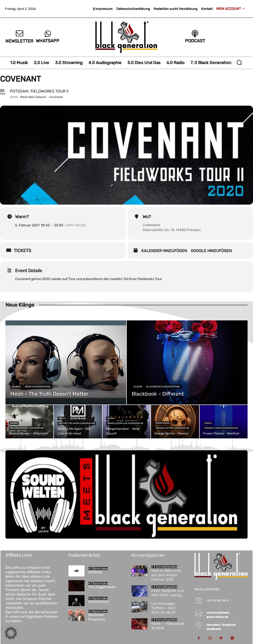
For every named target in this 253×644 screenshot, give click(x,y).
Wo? (147, 217)
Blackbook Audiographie (163, 387)
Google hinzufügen (211, 251)
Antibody (95, 572)
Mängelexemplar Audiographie (125, 423)
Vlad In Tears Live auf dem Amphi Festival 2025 (166, 575)
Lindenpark (151, 225)
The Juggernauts (102, 587)
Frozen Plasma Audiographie (221, 428)
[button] (239, 62)
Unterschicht (99, 602)
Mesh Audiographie (38, 387)
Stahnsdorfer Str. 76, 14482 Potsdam (172, 230)
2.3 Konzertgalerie (164, 567)
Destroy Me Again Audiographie (77, 423)
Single (62, 418)
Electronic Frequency (97, 617)
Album (16, 387)
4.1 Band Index (98, 569)
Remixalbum (163, 423)
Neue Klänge (20, 305)
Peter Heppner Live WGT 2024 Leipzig (168, 593)
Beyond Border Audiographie (27, 428)
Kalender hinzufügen (164, 251)
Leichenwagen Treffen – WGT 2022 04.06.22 (163, 608)
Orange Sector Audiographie (172, 428)
